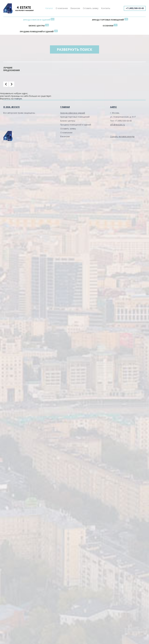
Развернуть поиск (74, 49)
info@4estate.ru (118, 125)
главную (18, 99)
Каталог (49, 8)
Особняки (108, 26)
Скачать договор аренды (122, 136)
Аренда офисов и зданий (37, 20)
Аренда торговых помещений (108, 20)
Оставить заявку (91, 8)
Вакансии (75, 8)
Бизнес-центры (37, 26)
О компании (62, 8)
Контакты (106, 8)
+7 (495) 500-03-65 (135, 8)
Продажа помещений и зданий (37, 32)
